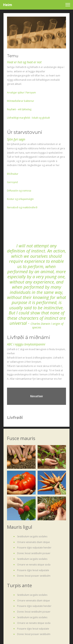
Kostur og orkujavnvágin (20, 199)
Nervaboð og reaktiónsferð (22, 207)
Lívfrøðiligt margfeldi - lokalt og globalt (28, 118)
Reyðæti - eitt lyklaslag (19, 109)
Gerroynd (12, 182)
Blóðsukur (13, 174)
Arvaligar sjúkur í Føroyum (21, 93)
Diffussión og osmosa (19, 191)
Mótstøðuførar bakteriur (21, 101)
